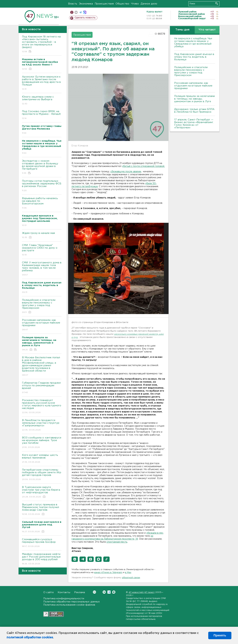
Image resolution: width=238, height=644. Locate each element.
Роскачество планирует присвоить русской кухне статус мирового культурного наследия (42, 407)
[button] (75, 559)
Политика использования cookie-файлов (69, 605)
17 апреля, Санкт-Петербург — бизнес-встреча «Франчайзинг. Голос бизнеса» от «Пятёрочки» (194, 124)
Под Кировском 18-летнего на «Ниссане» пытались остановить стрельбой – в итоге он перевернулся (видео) (42, 44)
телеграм (80, 12)
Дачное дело (149, 4)
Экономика (86, 4)
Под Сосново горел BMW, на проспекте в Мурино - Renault (42, 115)
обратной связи (131, 578)
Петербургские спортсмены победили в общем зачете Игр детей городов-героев (42, 475)
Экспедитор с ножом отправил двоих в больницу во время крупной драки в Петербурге (42, 167)
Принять (220, 635)
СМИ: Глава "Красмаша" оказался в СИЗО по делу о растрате (42, 250)
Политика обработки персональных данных (72, 602)
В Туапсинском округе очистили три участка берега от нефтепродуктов (42, 492)
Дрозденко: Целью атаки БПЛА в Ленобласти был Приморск (194, 111)
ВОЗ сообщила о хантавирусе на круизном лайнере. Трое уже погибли (42, 443)
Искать (217, 3)
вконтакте (76, 12)
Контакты (64, 592)
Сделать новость (85, 18)
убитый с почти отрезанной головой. (143, 166)
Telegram (109, 592)
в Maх (128, 573)
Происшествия (104, 4)
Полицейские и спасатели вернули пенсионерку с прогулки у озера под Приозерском (42, 306)
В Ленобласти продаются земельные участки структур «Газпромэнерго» (42, 425)
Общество (122, 4)
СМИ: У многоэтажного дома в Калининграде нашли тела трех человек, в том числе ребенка (42, 269)
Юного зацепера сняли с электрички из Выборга (42, 100)
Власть (73, 4)
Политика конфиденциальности (64, 599)
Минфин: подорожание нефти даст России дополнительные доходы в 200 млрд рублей (42, 559)
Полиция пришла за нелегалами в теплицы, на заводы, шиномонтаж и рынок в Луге (195, 99)
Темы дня (182, 30)
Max (114, 592)
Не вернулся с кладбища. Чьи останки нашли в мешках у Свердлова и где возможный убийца (193, 42)
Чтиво (135, 4)
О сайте (49, 592)
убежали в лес (155, 533)
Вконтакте (94, 592)
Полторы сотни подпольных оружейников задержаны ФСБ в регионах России (42, 186)
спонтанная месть (117, 542)
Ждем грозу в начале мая (42, 235)
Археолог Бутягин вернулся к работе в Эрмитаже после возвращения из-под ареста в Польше (42, 83)
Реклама (80, 592)
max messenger (85, 12)
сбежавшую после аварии (126, 172)
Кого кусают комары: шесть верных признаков (42, 459)
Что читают (207, 30)
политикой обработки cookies (30, 638)
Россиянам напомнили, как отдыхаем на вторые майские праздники (42, 325)
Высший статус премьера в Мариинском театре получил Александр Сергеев (42, 510)
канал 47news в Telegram (108, 573)
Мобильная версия (72, 12)
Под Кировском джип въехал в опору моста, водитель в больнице (194, 57)
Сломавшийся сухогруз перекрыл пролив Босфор (42, 543)
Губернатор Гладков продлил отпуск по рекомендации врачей (42, 388)
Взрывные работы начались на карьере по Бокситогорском (42, 203)
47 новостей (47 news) (142, 592)
